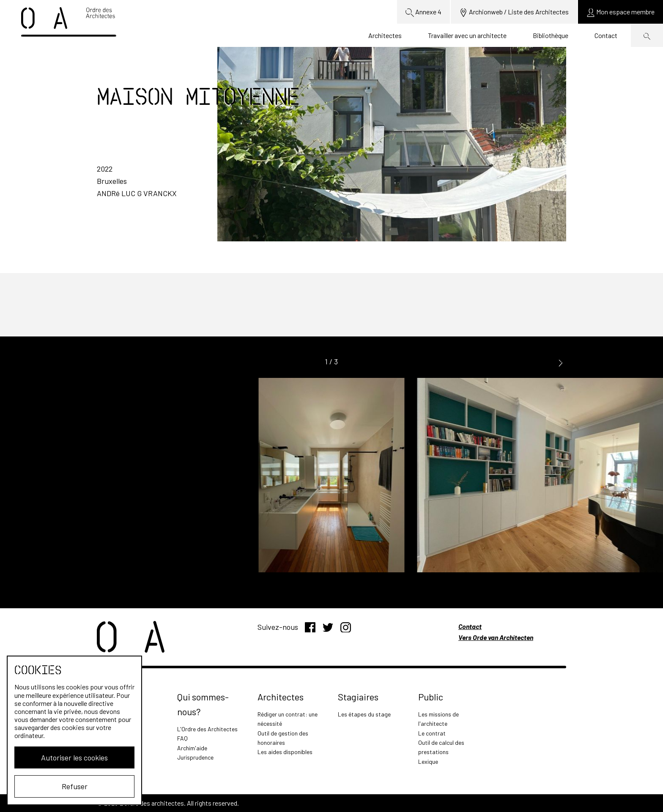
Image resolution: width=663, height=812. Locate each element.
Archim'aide (192, 748)
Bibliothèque (551, 35)
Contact (606, 35)
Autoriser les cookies (74, 757)
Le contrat (432, 733)
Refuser (75, 786)
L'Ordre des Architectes (207, 729)
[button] (561, 362)
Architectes (385, 35)
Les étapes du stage (364, 714)
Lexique (428, 761)
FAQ (182, 738)
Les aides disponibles (285, 752)
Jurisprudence (195, 757)
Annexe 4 (423, 12)
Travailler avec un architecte (467, 35)
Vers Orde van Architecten (496, 637)
